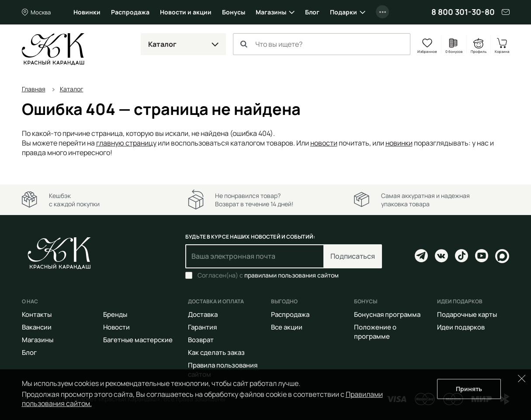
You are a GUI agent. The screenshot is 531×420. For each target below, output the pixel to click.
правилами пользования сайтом (292, 275)
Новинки (87, 12)
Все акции (287, 327)
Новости (116, 327)
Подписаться (353, 256)
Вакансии (37, 327)
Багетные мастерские (138, 340)
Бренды (115, 314)
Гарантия (202, 327)
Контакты (37, 314)
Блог (312, 12)
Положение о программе (375, 332)
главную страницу (126, 143)
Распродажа (130, 12)
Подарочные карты (467, 314)
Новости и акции (186, 12)
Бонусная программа (387, 314)
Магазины (271, 12)
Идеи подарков (461, 327)
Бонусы (234, 12)
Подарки (344, 12)
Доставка (203, 314)
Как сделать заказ (216, 352)
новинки (399, 143)
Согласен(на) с (268, 275)
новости (324, 143)
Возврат (201, 340)
